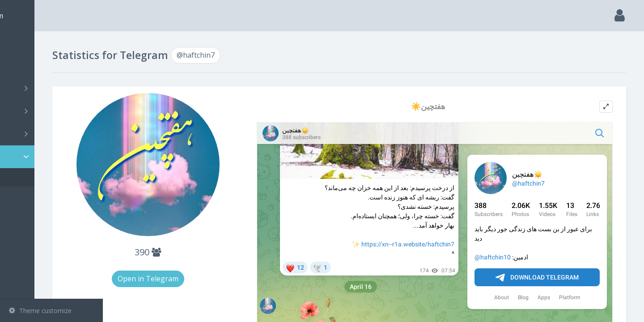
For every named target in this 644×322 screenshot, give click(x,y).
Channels (53, 88)
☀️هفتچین (451, 106)
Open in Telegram (205, 279)
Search (23, 66)
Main (21, 43)
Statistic (54, 157)
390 (205, 252)
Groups (53, 111)
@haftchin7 (39, 177)
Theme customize (40, 311)
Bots (53, 134)
